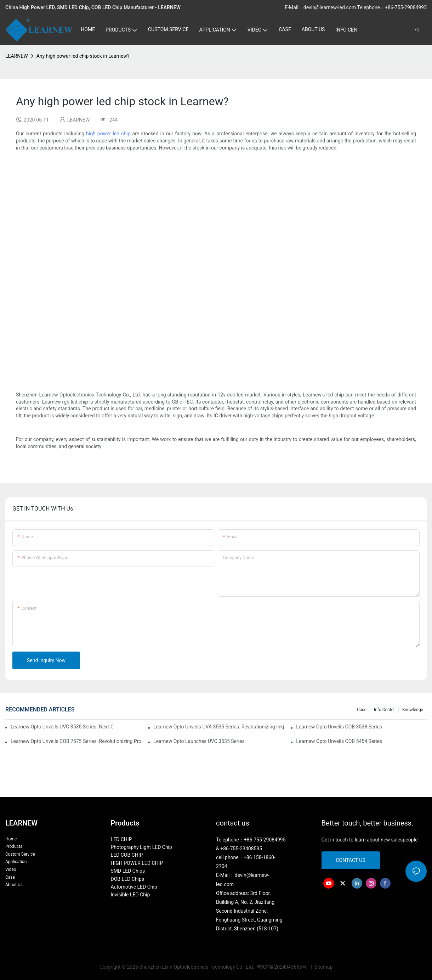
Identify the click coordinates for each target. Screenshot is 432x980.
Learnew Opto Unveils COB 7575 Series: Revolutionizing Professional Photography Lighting (76, 741)
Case (362, 710)
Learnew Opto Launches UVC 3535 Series (199, 741)
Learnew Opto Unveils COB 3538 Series (339, 727)
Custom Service (20, 854)
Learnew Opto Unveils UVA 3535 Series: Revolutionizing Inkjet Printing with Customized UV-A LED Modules (219, 727)
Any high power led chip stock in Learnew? (83, 56)
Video (11, 869)
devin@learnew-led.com (330, 7)
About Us (14, 885)
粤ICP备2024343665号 (283, 967)
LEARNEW (17, 56)
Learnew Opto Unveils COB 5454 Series (339, 741)
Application (16, 862)
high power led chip (108, 134)
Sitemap (323, 967)
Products (14, 846)
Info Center (384, 710)
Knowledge (413, 710)
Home (11, 839)
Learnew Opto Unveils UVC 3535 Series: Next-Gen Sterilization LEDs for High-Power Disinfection (62, 727)
